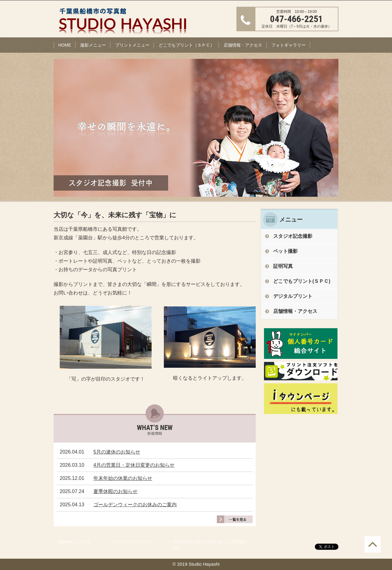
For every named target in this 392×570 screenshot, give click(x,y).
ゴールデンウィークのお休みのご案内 (135, 505)
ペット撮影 (285, 251)
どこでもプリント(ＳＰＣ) (302, 281)
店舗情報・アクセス (243, 45)
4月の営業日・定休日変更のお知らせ (134, 465)
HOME (65, 45)
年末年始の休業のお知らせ (123, 478)
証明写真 (283, 266)
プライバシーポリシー (134, 542)
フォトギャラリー (288, 45)
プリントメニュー (132, 45)
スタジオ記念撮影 (293, 236)
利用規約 (240, 542)
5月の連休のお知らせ (117, 452)
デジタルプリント (293, 296)
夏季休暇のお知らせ (115, 491)
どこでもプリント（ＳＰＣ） (187, 45)
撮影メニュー (93, 45)
